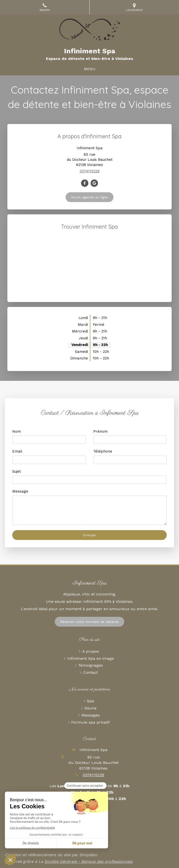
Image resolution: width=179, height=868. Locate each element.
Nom (17, 431)
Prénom (100, 431)
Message (20, 491)
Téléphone (103, 451)
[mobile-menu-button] (90, 69)
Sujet (17, 471)
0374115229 (90, 171)
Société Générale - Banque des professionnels (88, 861)
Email (17, 451)
